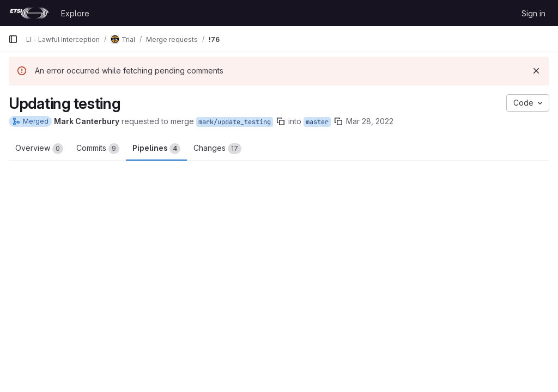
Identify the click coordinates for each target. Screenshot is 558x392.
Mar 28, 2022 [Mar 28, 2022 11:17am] (370, 121)
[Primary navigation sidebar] (13, 39)
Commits (98, 149)
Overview (39, 149)
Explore (75, 13)
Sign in (533, 13)
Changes (217, 149)
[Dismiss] (536, 71)
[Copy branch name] (281, 121)
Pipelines (156, 149)
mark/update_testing (235, 122)
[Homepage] (29, 13)
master (317, 122)
